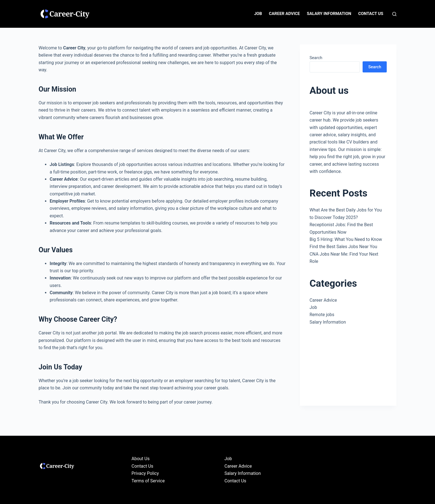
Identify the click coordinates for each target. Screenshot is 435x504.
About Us (141, 459)
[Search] (394, 14)
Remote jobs (322, 315)
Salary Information (329, 14)
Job (258, 14)
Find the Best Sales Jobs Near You (343, 247)
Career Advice (284, 14)
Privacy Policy (145, 473)
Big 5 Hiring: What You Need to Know (346, 239)
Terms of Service (148, 481)
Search (316, 58)
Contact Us (371, 14)
